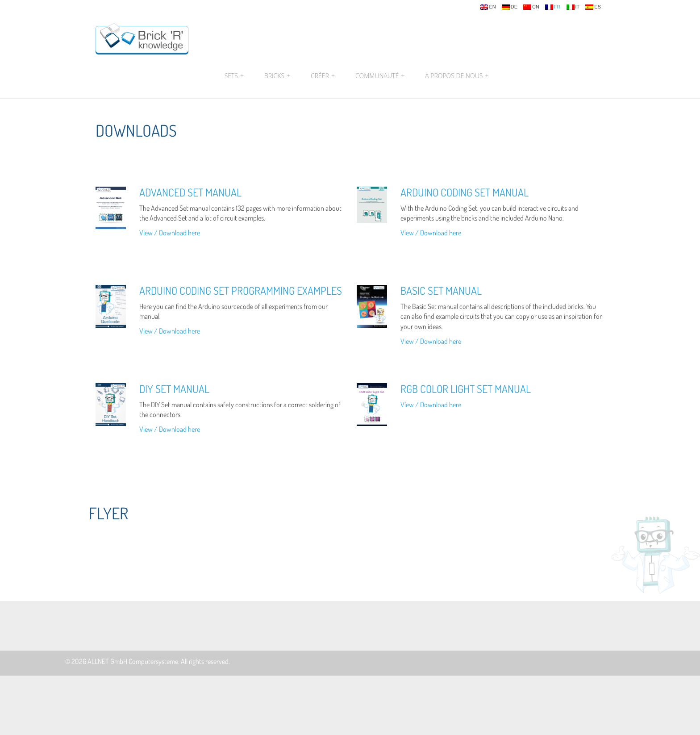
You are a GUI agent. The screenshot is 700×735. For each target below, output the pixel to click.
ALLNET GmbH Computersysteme (133, 661)
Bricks (277, 76)
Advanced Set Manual (190, 192)
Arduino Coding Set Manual (465, 192)
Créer (323, 76)
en (488, 7)
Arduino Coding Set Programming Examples (241, 290)
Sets (234, 76)
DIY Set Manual (174, 389)
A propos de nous (456, 76)
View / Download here (170, 233)
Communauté (380, 76)
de (510, 7)
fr (553, 7)
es (593, 7)
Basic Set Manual (441, 290)
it (573, 7)
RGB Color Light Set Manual (466, 389)
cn (531, 7)
